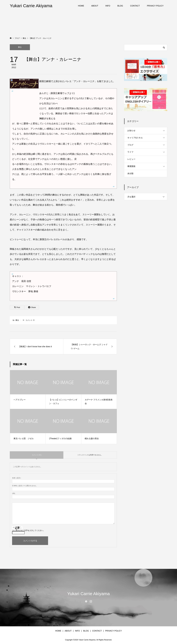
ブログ (130, 145)
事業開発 (131, 166)
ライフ (130, 152)
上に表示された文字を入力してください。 (28, 530)
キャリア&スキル (135, 138)
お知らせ (131, 130)
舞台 (20, 47)
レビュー (131, 159)
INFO (108, 6)
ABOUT (95, 6)
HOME (81, 6)
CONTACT (135, 6)
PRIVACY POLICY (155, 6)
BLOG (120, 6)
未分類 (130, 173)
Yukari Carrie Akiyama (31, 6)
